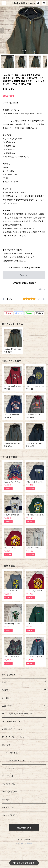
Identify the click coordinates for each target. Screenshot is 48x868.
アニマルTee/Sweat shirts (14, 760)
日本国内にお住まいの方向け (24, 283)
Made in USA (8, 807)
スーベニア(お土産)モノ (12, 753)
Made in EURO (9, 815)
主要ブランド (7, 706)
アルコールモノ (8, 768)
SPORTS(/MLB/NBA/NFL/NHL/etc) (18, 714)
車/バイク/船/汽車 (10, 792)
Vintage (6, 800)
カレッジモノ (7, 745)
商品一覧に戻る (24, 828)
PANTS (5, 690)
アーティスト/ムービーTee (13, 737)
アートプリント (8, 776)
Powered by (24, 843)
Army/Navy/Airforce (11, 721)
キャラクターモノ (9, 784)
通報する (42, 289)
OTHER (5, 698)
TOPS (5, 682)
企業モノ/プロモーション (12, 729)
